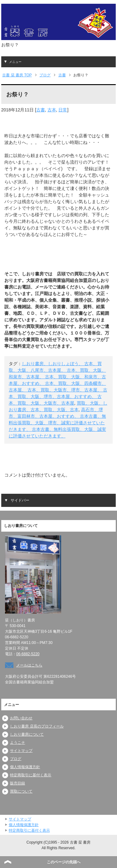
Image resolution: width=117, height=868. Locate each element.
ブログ (16, 759)
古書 (41, 110)
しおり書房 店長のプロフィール (37, 726)
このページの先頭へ (64, 862)
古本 (52, 110)
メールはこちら (29, 665)
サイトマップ (21, 751)
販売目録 (17, 783)
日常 (63, 110)
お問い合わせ (21, 718)
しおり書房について (27, 734)
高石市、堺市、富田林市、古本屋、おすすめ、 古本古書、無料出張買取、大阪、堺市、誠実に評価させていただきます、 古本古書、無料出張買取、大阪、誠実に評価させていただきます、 (57, 423)
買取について (21, 791)
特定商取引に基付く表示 (31, 775)
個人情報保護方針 (25, 767)
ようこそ (17, 743)
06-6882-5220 (28, 654)
